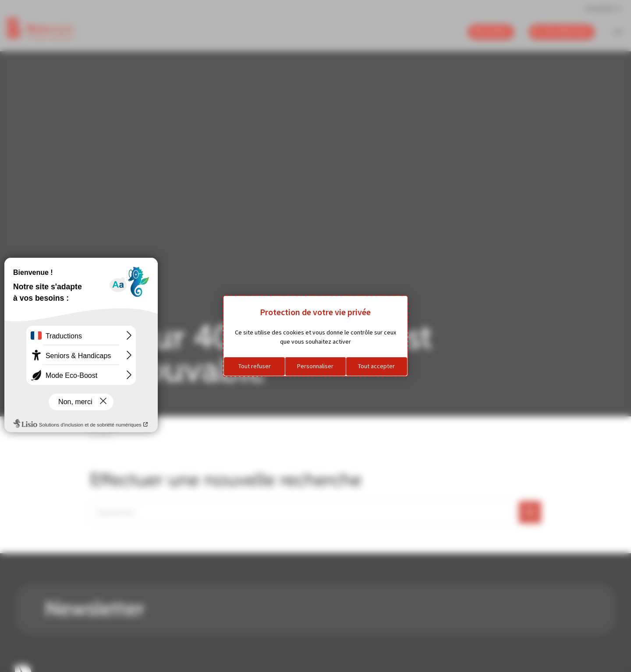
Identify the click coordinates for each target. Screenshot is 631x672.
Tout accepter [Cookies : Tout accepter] (376, 366)
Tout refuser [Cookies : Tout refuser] (255, 366)
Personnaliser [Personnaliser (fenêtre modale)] (315, 366)
